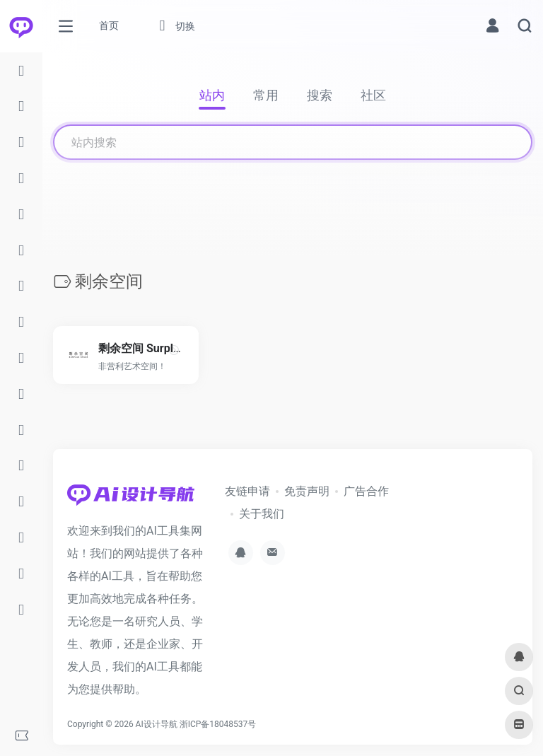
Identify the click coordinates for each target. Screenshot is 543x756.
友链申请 (247, 491)
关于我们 (262, 514)
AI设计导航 (157, 724)
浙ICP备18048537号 (218, 724)
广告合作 (366, 491)
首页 (109, 25)
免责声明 (307, 491)
